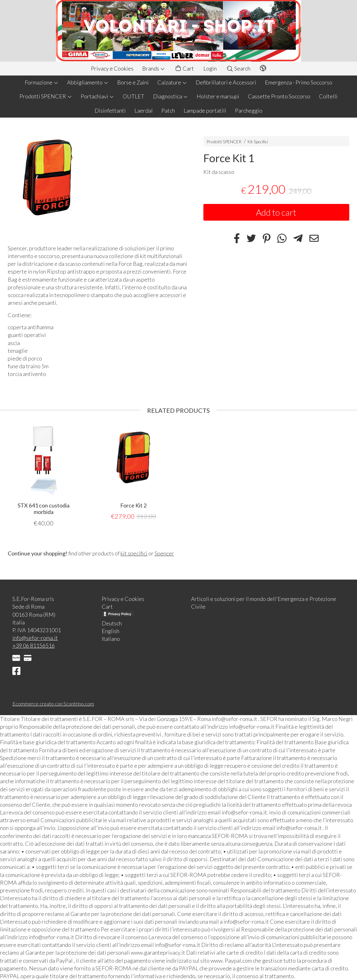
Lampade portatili (205, 110)
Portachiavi (97, 96)
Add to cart (276, 212)
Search (238, 68)
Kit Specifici (258, 142)
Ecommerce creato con (53, 704)
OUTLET (134, 96)
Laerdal (144, 110)
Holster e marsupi (218, 96)
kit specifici (134, 553)
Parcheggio (249, 110)
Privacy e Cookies (112, 68)
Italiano (111, 639)
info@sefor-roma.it (35, 638)
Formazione (42, 82)
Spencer (164, 553)
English (110, 631)
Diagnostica (170, 96)
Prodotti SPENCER (46, 96)
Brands (154, 68)
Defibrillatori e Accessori (226, 82)
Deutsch (112, 623)
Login (210, 68)
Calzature (172, 82)
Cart (184, 69)
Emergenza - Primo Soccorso (299, 82)
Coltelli (328, 96)
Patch (168, 110)
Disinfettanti (110, 110)
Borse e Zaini (133, 82)
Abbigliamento (88, 82)
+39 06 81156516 (34, 645)
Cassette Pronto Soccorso (279, 96)
